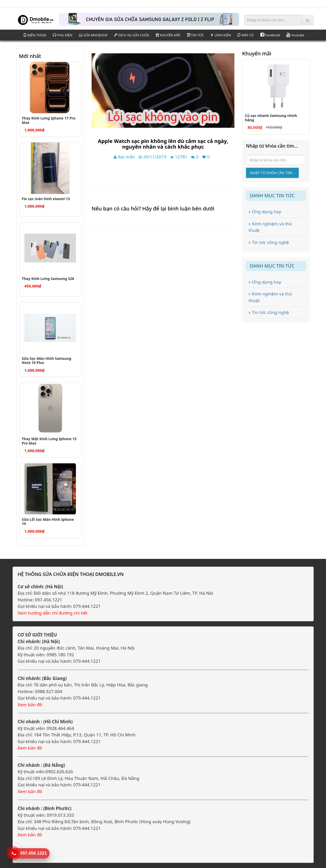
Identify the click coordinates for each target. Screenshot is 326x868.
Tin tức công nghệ (269, 242)
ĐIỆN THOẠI (35, 35)
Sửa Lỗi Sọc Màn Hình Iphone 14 (48, 522)
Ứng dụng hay (265, 212)
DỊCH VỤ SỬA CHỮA (132, 35)
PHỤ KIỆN (63, 35)
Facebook (270, 35)
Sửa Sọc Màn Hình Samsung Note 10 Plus (47, 361)
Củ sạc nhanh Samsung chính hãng (271, 118)
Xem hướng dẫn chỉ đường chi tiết (53, 613)
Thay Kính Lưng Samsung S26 (48, 279)
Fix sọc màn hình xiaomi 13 (46, 199)
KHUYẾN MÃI (168, 35)
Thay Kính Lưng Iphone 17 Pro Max (49, 120)
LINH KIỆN (221, 35)
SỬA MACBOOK (93, 35)
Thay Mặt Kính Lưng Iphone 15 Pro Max (49, 441)
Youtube (295, 35)
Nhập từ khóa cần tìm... (272, 173)
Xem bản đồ (30, 705)
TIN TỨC (195, 35)
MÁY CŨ (245, 35)
